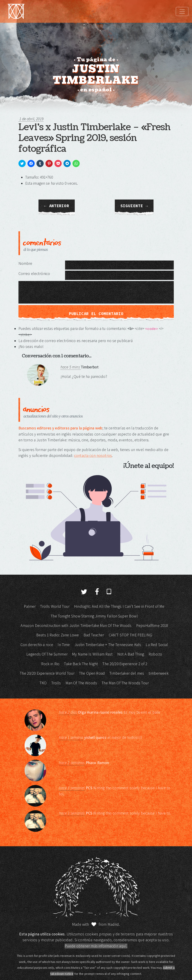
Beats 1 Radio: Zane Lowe (58, 635)
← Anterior (57, 206)
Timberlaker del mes (127, 673)
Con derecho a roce (37, 645)
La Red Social (157, 645)
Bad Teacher (94, 635)
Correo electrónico (34, 274)
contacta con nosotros (93, 456)
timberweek (159, 673)
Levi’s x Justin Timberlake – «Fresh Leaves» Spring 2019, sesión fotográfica (94, 138)
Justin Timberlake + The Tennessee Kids (108, 645)
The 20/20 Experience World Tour (47, 673)
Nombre (25, 263)
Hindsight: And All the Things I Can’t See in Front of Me (119, 606)
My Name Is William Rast (92, 654)
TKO (43, 683)
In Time (64, 645)
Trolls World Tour (55, 606)
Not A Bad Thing (131, 654)
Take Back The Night (81, 664)
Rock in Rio (50, 664)
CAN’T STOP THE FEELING (130, 635)
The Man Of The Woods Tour (125, 683)
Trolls (56, 683)
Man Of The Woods (81, 683)
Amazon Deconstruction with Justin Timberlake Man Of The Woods (76, 626)
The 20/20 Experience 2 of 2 (125, 664)
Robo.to (155, 654)
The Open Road (92, 673)
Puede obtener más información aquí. (96, 946)
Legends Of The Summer (47, 654)
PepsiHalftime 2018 (152, 626)
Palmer (30, 606)
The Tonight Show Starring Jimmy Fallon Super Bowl (94, 616)
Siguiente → (134, 206)
